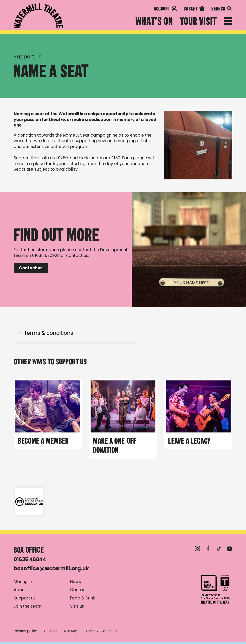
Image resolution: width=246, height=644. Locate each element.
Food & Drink (82, 598)
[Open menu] (228, 22)
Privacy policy (25, 631)
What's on (154, 21)
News (75, 582)
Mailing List (24, 582)
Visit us (77, 606)
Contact (79, 590)
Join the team (28, 606)
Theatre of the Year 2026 (215, 589)
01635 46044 (30, 559)
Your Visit (198, 21)
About (20, 590)
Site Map (71, 631)
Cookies (51, 631)
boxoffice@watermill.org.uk (51, 568)
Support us (28, 57)
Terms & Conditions (102, 631)
